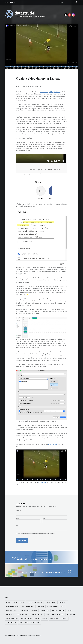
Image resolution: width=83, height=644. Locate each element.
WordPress (27, 635)
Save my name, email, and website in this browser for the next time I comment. (36, 534)
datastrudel (25, 13)
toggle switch (24, 623)
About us (12, 2)
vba (38, 623)
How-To (35, 610)
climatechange (19, 602)
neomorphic (10, 614)
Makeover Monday (58, 610)
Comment (19, 511)
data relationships (28, 606)
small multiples (26, 619)
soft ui (37, 619)
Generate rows (11, 610)
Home (7, 2)
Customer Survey (51, 602)
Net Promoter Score (36, 614)
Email (44, 518)
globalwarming (24, 610)
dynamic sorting (52, 606)
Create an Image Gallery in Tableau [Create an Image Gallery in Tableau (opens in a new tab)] (50, 92)
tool (33, 623)
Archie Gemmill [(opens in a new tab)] (53, 444)
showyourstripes (12, 619)
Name (18, 518)
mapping (70, 610)
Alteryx (9, 602)
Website (18, 526)
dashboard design (12, 606)
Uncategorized (36, 86)
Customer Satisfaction (34, 602)
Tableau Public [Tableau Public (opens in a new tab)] (42, 482)
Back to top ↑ (39, 635)
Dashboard (63, 602)
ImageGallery (45, 610)
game (63, 606)
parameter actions (58, 614)
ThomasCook (54, 619)
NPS (47, 614)
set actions (71, 614)
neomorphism (22, 614)
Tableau (45, 619)
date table (40, 606)
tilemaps (64, 619)
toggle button (11, 623)
